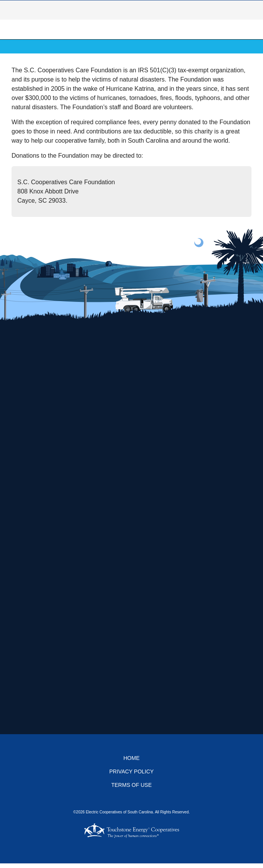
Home (132, 758)
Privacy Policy (131, 771)
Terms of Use (131, 785)
